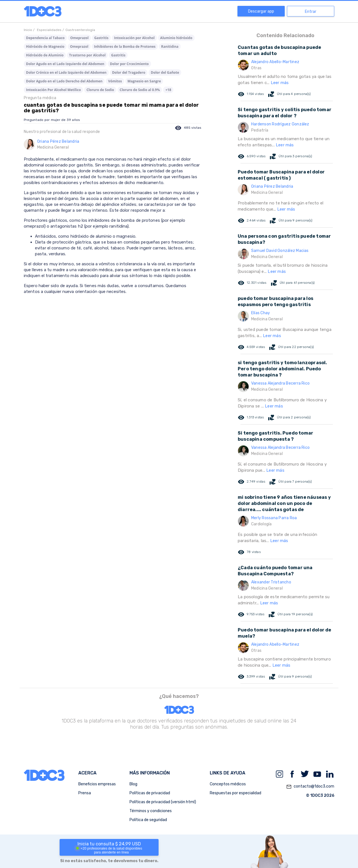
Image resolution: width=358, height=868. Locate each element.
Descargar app (261, 11)
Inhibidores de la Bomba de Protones (125, 46)
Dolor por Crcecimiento (129, 64)
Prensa (85, 793)
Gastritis (101, 38)
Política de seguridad (148, 820)
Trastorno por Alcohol (87, 55)
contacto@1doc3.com (310, 787)
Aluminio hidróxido (176, 38)
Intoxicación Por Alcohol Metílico (53, 90)
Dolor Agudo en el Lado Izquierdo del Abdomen (65, 64)
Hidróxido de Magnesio (45, 46)
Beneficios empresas (97, 784)
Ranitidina (170, 46)
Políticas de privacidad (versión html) (163, 802)
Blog (133, 784)
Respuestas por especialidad (235, 793)
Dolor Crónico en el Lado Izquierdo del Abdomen (66, 72)
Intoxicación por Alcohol (134, 38)
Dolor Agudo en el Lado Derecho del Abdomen (64, 81)
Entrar (311, 12)
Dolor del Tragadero (129, 72)
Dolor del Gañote (165, 72)
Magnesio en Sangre (144, 81)
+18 (168, 90)
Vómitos (115, 81)
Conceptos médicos (228, 784)
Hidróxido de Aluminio (45, 55)
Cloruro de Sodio (100, 90)
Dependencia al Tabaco (45, 38)
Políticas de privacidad (150, 793)
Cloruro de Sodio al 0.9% (140, 90)
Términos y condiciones (151, 811)
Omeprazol (79, 38)
